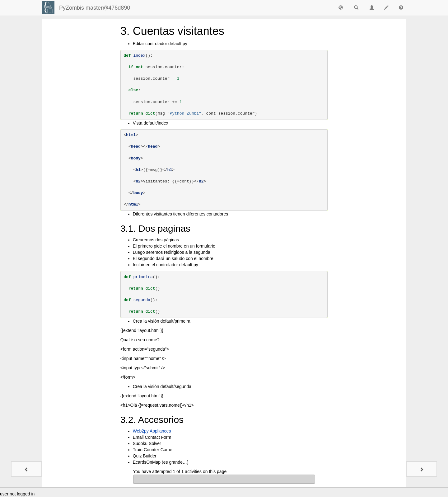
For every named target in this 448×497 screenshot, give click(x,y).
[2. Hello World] (26, 469)
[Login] (48, 7)
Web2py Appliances (152, 431)
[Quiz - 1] (422, 469)
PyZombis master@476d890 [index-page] (95, 8)
